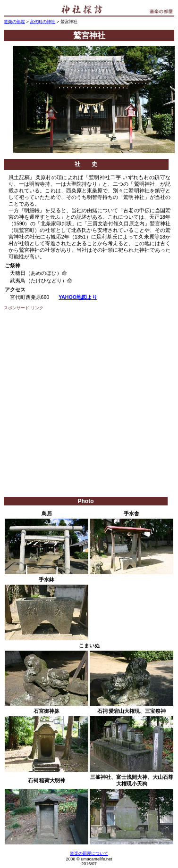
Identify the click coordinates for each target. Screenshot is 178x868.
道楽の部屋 (14, 22)
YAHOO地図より (78, 297)
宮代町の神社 (42, 22)
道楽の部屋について (89, 853)
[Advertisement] (89, 404)
